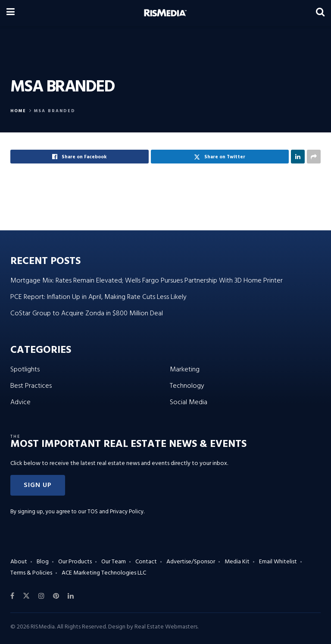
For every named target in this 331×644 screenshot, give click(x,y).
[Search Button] (320, 13)
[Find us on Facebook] (12, 597)
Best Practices (31, 386)
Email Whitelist (278, 562)
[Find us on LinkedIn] (71, 597)
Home (18, 111)
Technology (187, 386)
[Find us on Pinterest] (56, 597)
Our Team (114, 562)
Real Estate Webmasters (166, 627)
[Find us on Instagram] (41, 597)
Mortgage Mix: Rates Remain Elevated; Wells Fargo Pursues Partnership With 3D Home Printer (147, 281)
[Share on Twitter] (220, 157)
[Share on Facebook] (80, 157)
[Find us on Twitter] (26, 597)
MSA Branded (55, 111)
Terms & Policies (31, 573)
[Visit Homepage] (165, 13)
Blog (43, 562)
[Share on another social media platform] (314, 157)
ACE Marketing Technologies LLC (104, 573)
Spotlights (25, 370)
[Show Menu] (11, 13)
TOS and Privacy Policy (116, 512)
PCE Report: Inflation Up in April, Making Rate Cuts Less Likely (98, 297)
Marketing (185, 370)
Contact (146, 562)
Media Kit (237, 562)
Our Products (75, 562)
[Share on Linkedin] (298, 157)
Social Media (189, 402)
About (19, 562)
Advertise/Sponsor (191, 562)
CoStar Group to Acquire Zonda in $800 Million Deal (87, 314)
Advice (20, 402)
